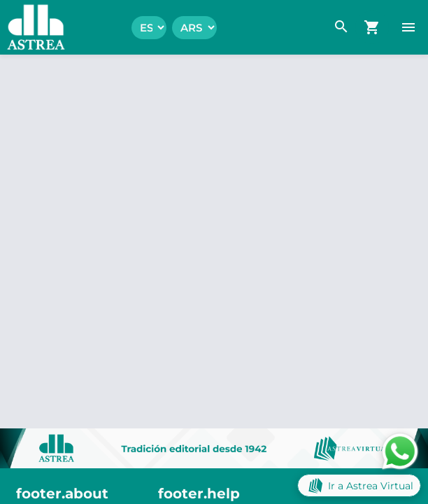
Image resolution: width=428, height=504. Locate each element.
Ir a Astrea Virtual (359, 485)
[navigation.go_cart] (372, 27)
